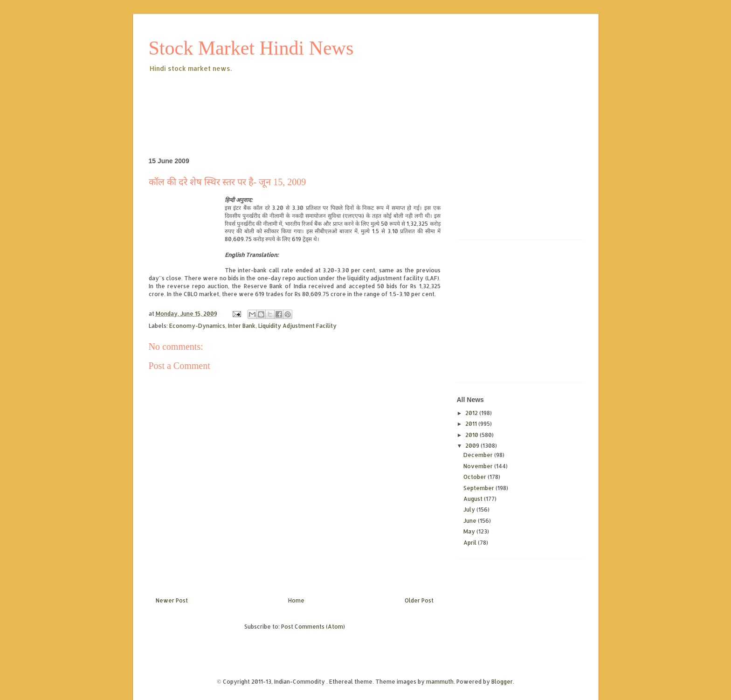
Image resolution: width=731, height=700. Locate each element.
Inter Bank (242, 326)
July (470, 509)
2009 (473, 446)
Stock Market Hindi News (251, 48)
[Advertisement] (318, 100)
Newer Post (172, 600)
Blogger (502, 682)
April (471, 543)
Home (296, 600)
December (479, 455)
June (471, 521)
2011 (472, 424)
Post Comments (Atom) (313, 627)
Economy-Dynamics (197, 326)
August (474, 499)
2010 (472, 435)
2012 (472, 413)
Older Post (419, 600)
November (479, 466)
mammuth (440, 682)
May (470, 531)
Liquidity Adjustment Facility (297, 326)
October (476, 477)
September (479, 488)
